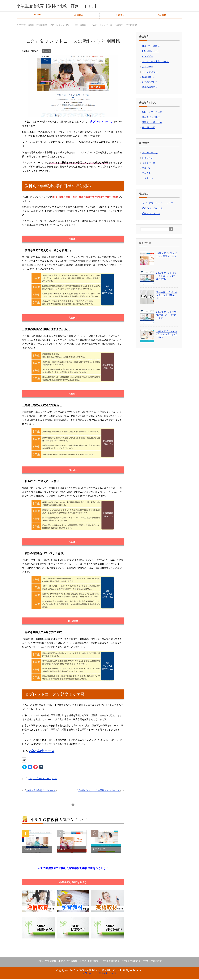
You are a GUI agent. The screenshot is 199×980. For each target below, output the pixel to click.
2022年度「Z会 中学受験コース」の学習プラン (166, 316)
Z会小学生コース (42, 752)
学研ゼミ (146, 169)
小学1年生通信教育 (47, 962)
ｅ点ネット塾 (149, 164)
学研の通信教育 (150, 88)
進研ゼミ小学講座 (151, 47)
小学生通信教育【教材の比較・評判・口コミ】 (69, 6)
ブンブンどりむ (150, 73)
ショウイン (148, 159)
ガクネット (148, 179)
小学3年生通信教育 (89, 962)
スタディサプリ (150, 153)
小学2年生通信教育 (68, 962)
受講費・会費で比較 (152, 123)
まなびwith (147, 67)
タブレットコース (42, 779)
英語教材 (162, 16)
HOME (37, 15)
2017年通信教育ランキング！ (41, 791)
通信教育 (79, 16)
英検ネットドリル (151, 214)
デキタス (146, 174)
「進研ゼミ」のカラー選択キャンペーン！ (99, 791)
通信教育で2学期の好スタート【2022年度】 (167, 296)
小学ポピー (148, 57)
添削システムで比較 (152, 113)
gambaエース (149, 78)
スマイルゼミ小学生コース (155, 62)
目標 (54, 779)
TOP (45, 26)
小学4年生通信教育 (110, 962)
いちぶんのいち (150, 83)
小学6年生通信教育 (152, 962)
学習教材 (120, 16)
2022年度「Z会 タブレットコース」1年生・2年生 (166, 277)
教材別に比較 (149, 128)
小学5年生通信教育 (131, 962)
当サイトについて (108, 974)
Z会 (30, 779)
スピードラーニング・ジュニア (158, 204)
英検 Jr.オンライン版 (152, 209)
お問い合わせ (89, 974)
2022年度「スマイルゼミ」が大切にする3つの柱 (167, 335)
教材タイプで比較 (151, 118)
